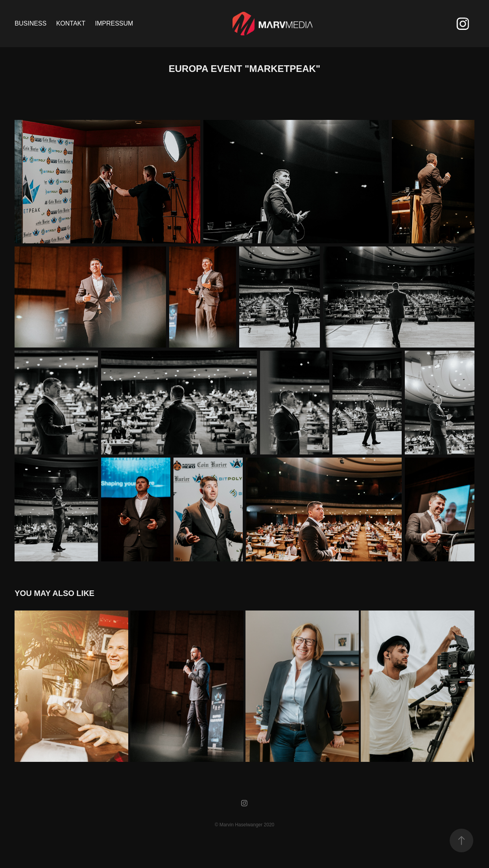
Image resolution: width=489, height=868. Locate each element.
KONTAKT (71, 23)
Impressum (114, 23)
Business (30, 23)
